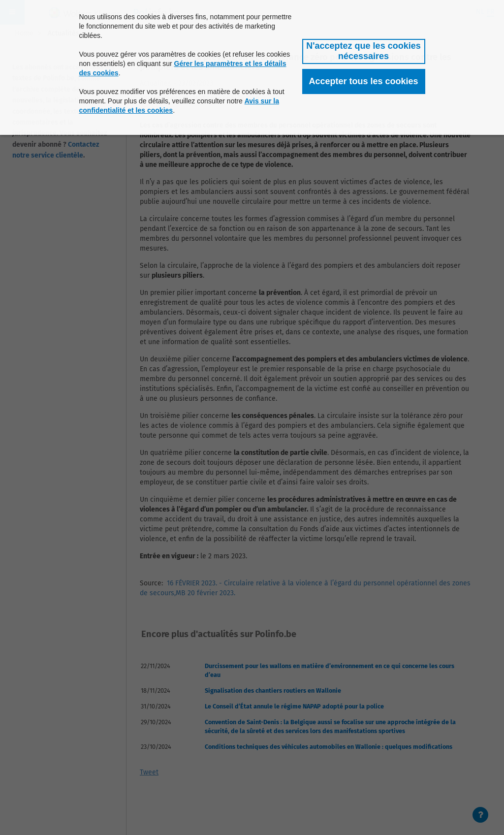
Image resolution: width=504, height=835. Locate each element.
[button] (364, 51)
